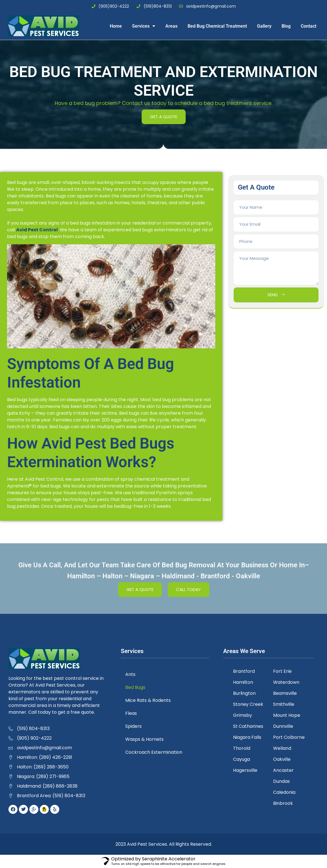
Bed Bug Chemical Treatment (217, 26)
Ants (131, 674)
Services (144, 26)
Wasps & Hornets (146, 739)
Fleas (132, 713)
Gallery (264, 26)
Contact (309, 26)
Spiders (135, 726)
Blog (286, 26)
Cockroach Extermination (155, 752)
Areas (171, 26)
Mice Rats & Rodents (149, 700)
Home (116, 26)
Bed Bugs (136, 687)
